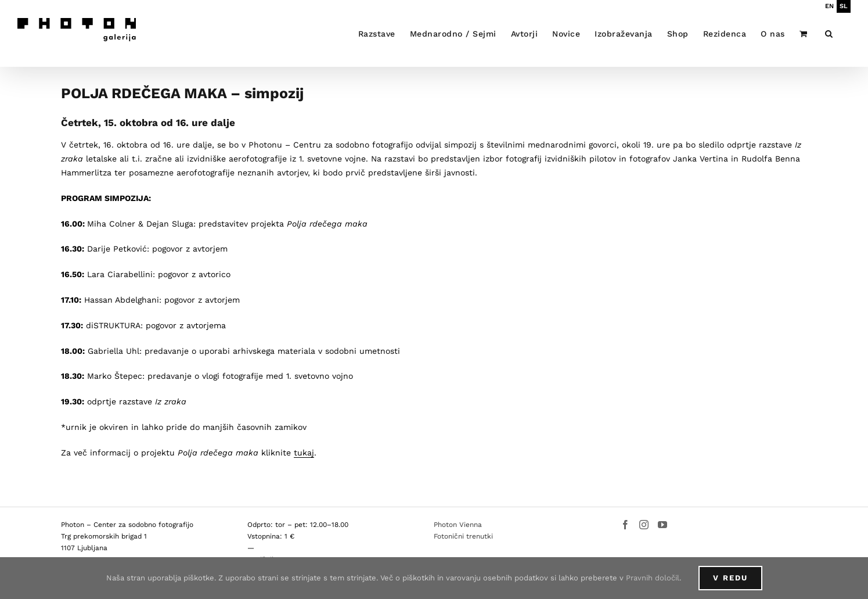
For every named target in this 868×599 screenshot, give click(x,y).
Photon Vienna (458, 525)
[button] (829, 33)
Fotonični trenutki (463, 536)
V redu (730, 578)
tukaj (304, 453)
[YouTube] (662, 525)
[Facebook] (625, 525)
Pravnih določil (653, 578)
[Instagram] (644, 525)
